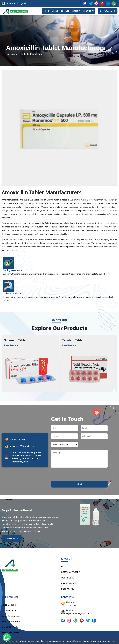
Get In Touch (108, 11)
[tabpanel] (31, 363)
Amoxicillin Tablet (10, 627)
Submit (79, 484)
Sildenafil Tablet (9, 605)
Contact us (88, 11)
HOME (46, 11)
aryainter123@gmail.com (19, 3)
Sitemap (76, 11)
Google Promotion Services (103, 641)
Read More (11, 345)
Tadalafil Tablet (9, 610)
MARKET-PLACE (69, 583)
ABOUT (55, 11)
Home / (10, 54)
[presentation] (71, 476)
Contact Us (12, 538)
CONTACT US (68, 589)
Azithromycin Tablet (11, 622)
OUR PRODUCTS (69, 578)
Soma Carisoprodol (11, 616)
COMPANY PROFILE (71, 572)
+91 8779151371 (17, 440)
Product (65, 11)
